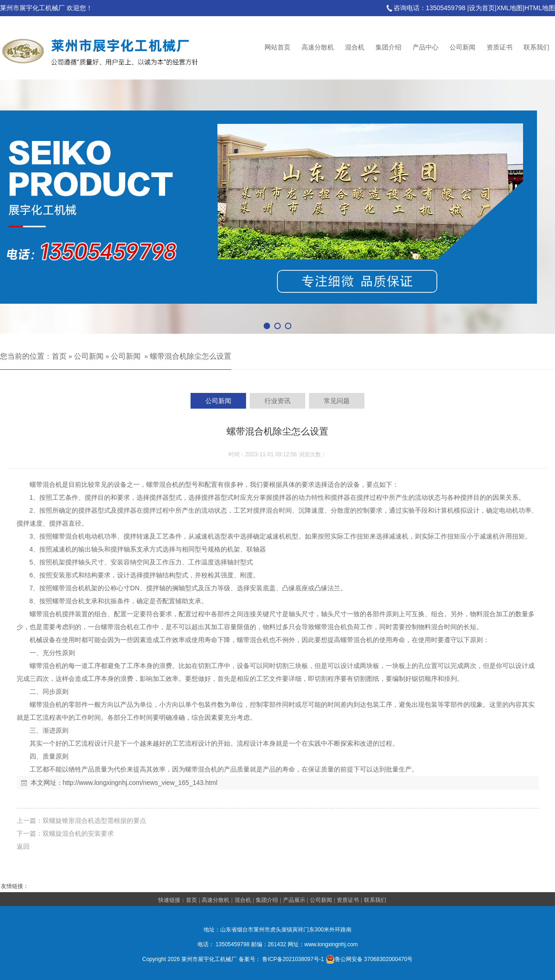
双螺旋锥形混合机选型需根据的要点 (94, 821)
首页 (59, 356)
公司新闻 (462, 47)
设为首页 (482, 8)
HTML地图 (540, 8)
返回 (23, 846)
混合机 (355, 47)
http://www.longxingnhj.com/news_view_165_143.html (140, 783)
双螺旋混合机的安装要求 (78, 833)
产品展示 (294, 900)
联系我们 (536, 47)
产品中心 (425, 47)
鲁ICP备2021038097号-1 (293, 959)
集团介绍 (388, 47)
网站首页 (277, 47)
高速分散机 (318, 47)
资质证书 (499, 47)
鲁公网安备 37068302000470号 (369, 959)
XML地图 (509, 8)
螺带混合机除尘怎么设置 (191, 356)
